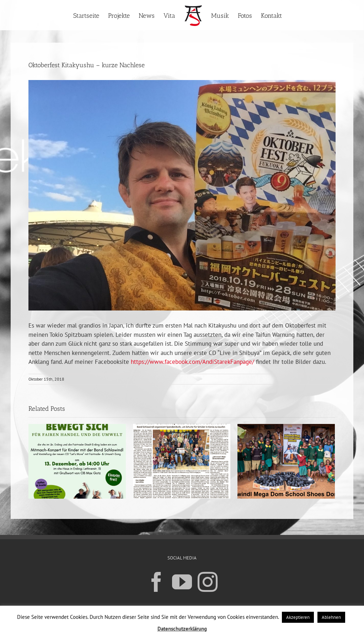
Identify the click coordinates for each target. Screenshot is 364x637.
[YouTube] (182, 582)
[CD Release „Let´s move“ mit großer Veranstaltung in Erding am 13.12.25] (77, 461)
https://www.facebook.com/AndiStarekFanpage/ (192, 362)
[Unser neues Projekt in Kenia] (286, 461)
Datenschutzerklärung (182, 629)
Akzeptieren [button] (298, 617)
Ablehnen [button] (331, 617)
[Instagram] (208, 582)
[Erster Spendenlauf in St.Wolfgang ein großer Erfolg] (182, 461)
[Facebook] (156, 582)
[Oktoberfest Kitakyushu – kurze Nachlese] (182, 195)
